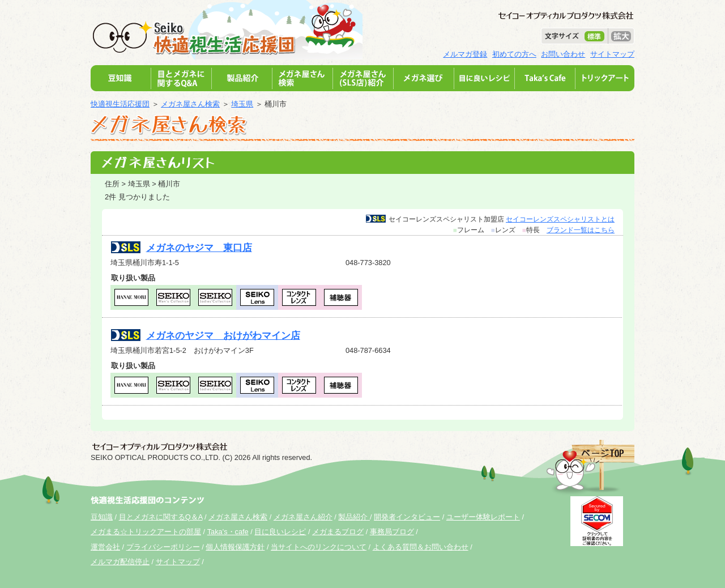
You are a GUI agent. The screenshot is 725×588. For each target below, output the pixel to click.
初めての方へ (514, 54)
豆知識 (102, 517)
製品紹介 (354, 517)
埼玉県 (242, 104)
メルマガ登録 (465, 54)
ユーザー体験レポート (483, 517)
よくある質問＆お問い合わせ (421, 547)
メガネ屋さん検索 (190, 104)
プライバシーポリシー (163, 547)
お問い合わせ (563, 54)
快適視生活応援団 (120, 104)
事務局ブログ (392, 532)
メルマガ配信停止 (120, 562)
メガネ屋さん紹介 (303, 517)
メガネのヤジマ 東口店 (199, 248)
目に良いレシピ (280, 532)
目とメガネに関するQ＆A (161, 517)
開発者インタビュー (407, 517)
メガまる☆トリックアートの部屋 (146, 532)
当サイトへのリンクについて (319, 547)
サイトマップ (612, 54)
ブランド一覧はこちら (581, 230)
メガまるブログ (338, 532)
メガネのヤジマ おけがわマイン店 (223, 336)
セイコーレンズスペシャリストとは (560, 219)
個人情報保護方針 (235, 547)
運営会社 (105, 547)
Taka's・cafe (228, 532)
